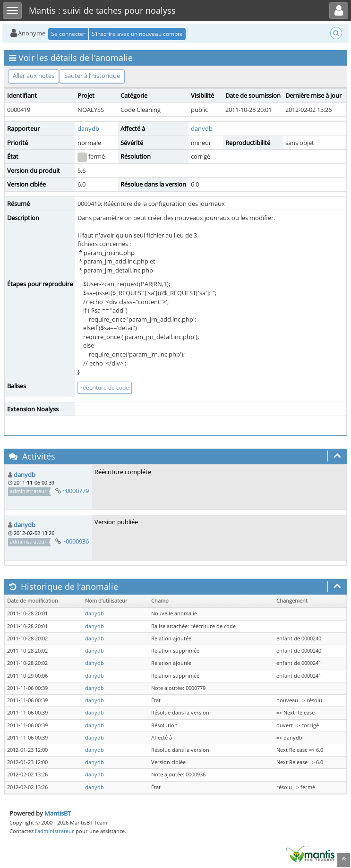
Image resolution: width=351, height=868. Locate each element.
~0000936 (76, 541)
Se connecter (68, 34)
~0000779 (76, 491)
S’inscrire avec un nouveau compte (137, 34)
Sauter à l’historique (92, 76)
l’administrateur (55, 831)
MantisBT (58, 813)
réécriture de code (105, 387)
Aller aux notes (34, 76)
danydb (88, 128)
